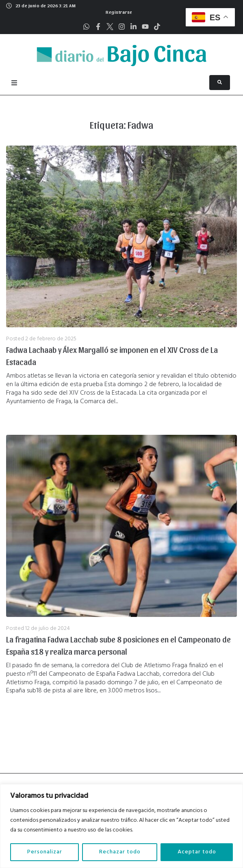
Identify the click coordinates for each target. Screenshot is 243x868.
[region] (121, 826)
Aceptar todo (197, 852)
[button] (118, 11)
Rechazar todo (120, 852)
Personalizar (45, 852)
